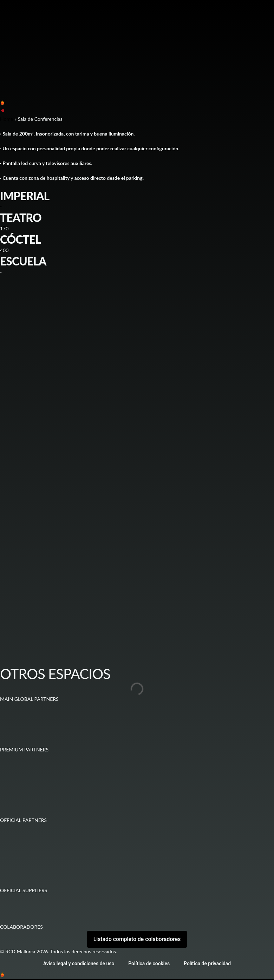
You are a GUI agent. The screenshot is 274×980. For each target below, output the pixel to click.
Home (6, 119)
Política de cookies (149, 964)
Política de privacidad (208, 964)
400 (4, 250)
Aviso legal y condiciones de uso (78, 964)
